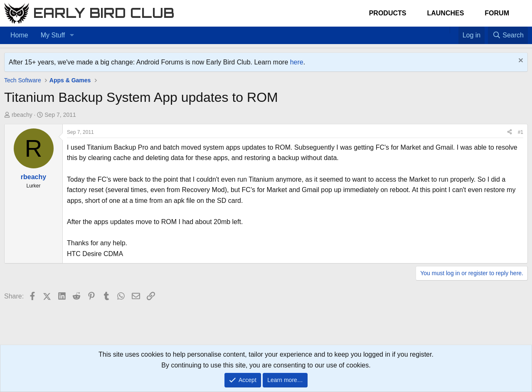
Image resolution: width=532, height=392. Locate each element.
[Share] (510, 132)
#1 (521, 132)
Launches (445, 13)
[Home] (446, 30)
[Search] (508, 35)
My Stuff (53, 35)
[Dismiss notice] (520, 61)
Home (19, 35)
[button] (72, 35)
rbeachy (22, 115)
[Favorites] (454, 30)
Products (388, 13)
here (297, 62)
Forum (497, 13)
